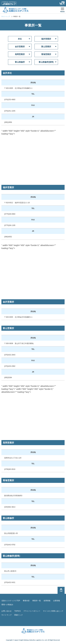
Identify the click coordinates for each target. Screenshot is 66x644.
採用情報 (47, 601)
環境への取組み (7, 605)
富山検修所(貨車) (46, 62)
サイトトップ (6, 16)
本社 (20, 39)
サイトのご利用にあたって (53, 611)
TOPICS (17, 611)
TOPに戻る (61, 590)
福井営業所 (46, 39)
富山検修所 (20, 62)
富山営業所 (46, 47)
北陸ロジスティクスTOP (11, 601)
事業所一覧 (37, 601)
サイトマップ (6, 615)
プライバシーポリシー (32, 611)
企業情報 (57, 601)
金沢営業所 (20, 47)
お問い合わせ (6, 611)
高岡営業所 (20, 54)
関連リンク (19, 615)
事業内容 (26, 601)
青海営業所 (46, 54)
